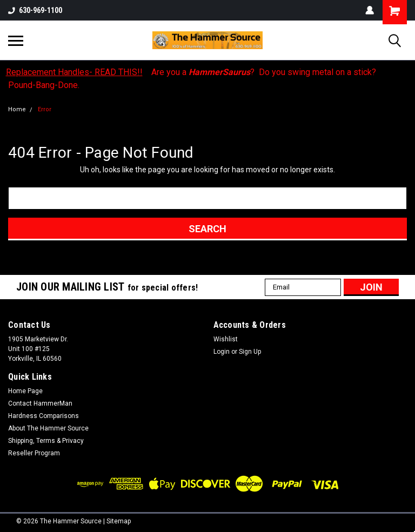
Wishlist (226, 339)
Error (45, 109)
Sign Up (250, 352)
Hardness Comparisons (43, 416)
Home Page (25, 391)
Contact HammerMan (40, 403)
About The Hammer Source (48, 428)
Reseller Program (34, 453)
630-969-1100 (35, 10)
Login (222, 352)
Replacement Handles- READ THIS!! (74, 72)
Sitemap (119, 521)
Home (17, 109)
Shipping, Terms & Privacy (46, 441)
